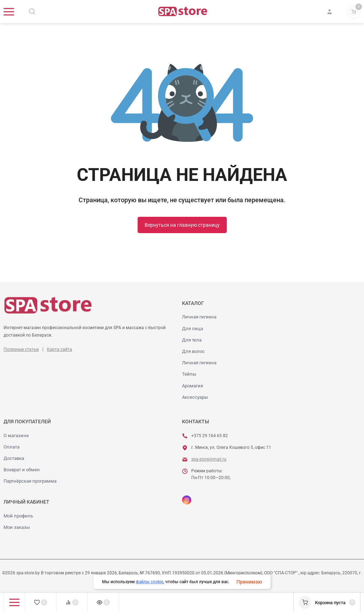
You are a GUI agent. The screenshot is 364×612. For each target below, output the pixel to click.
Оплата (12, 447)
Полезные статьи (21, 349)
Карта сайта (60, 349)
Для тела (192, 340)
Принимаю (249, 582)
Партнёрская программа (30, 481)
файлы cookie (149, 582)
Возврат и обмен (22, 470)
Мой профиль (18, 516)
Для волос (193, 351)
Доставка (14, 458)
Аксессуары (195, 397)
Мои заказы (17, 527)
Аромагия (192, 386)
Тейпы (189, 374)
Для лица (192, 329)
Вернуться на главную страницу (182, 225)
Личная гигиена (199, 317)
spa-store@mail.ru (209, 459)
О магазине (16, 436)
